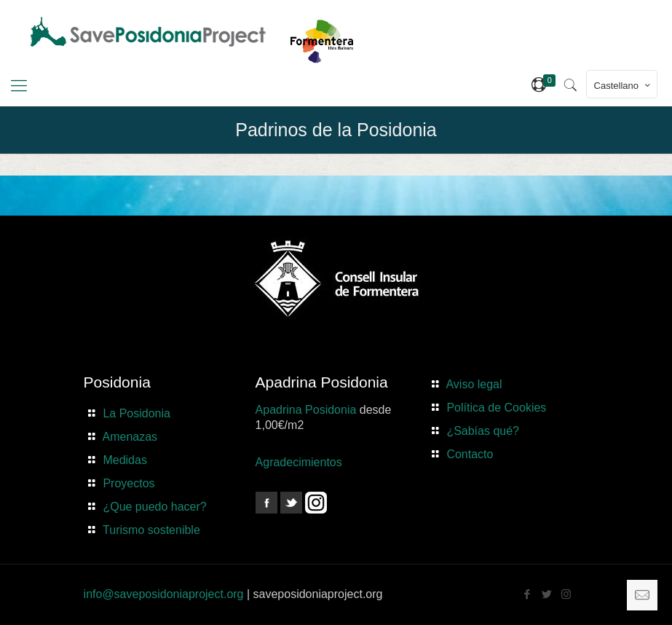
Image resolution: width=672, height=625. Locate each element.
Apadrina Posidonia (306, 410)
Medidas (124, 460)
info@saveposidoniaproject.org (164, 594)
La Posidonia (137, 413)
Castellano (623, 85)
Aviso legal (474, 384)
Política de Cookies (496, 408)
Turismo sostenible (151, 530)
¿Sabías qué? (483, 431)
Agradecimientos (299, 462)
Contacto (470, 454)
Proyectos (129, 483)
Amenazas (130, 437)
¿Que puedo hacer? (154, 507)
